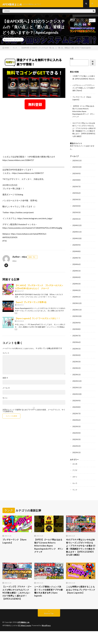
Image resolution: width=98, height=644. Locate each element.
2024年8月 (77, 255)
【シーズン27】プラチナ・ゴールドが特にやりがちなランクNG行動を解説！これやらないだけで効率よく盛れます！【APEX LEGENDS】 (17, 603)
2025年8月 (77, 184)
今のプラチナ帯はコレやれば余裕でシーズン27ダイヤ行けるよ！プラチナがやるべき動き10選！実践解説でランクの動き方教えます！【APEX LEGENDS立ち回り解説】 (80, 553)
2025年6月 (77, 197)
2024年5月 (77, 274)
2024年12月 (77, 229)
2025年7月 (77, 190)
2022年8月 (77, 410)
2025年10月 (77, 171)
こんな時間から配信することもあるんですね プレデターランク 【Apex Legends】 (81, 598)
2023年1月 (77, 378)
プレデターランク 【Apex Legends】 (16, 544)
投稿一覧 (32, 258)
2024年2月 (77, 294)
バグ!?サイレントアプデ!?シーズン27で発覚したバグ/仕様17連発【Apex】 (83, 92)
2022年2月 (77, 449)
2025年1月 (77, 222)
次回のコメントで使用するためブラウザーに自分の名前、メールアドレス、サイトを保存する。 (34, 412)
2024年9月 (77, 248)
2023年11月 (77, 313)
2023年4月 (77, 358)
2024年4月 (77, 281)
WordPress (47, 638)
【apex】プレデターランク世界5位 (31, 303)
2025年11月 (77, 164)
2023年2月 (77, 371)
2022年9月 (77, 404)
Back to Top (49, 627)
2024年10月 (77, 242)
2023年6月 (77, 345)
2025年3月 (77, 216)
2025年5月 (77, 203)
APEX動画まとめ (24, 635)
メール (6, 389)
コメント (6, 354)
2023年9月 (77, 326)
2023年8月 (77, 332)
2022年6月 (77, 423)
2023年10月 (77, 320)
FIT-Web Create (25, 638)
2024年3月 (77, 287)
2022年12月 (77, 384)
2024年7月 (77, 261)
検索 (72, 60)
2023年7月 (77, 339)
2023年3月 (77, 365)
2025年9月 (77, 177)
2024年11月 (77, 235)
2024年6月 (77, 268)
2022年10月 (77, 397)
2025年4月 (77, 210)
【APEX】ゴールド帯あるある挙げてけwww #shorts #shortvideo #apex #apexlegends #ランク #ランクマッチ (83, 115)
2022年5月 (77, 430)
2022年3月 (77, 442)
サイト (5, 399)
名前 (5, 379)
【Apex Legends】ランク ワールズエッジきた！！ (38, 320)
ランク (19, 41)
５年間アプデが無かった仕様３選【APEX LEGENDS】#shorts (84, 80)
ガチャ (75, 480)
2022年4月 (77, 436)
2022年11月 (77, 391)
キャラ (75, 486)
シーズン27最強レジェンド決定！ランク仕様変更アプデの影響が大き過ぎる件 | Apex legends (48, 600)
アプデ (75, 473)
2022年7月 (77, 417)
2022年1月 (77, 455)
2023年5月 (77, 352)
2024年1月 (77, 300)
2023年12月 (77, 307)
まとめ (75, 467)
